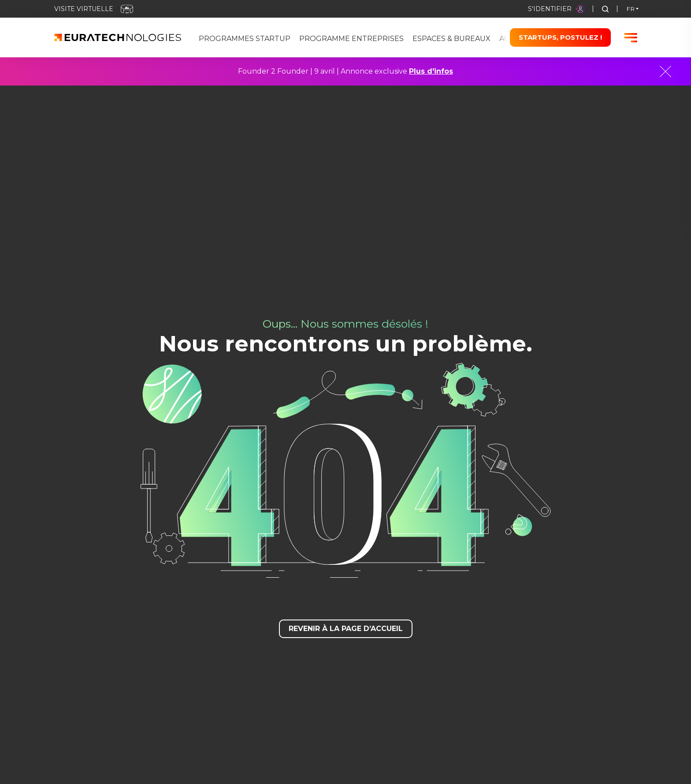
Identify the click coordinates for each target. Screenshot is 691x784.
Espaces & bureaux (451, 39)
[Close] (665, 71)
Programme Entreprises (351, 39)
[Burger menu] (631, 38)
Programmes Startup (245, 39)
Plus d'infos (431, 71)
